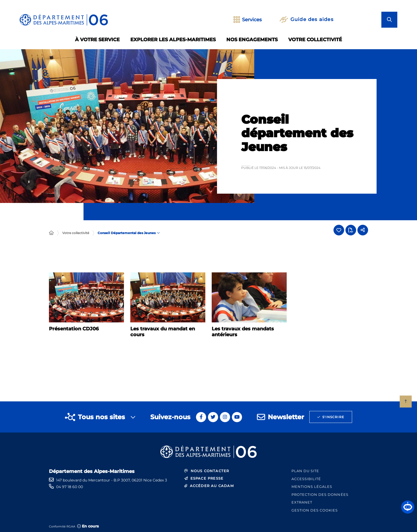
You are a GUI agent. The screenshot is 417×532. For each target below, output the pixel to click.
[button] (408, 507)
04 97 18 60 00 (70, 487)
